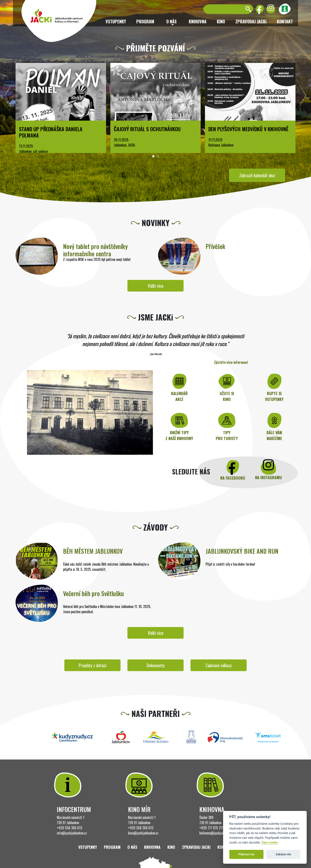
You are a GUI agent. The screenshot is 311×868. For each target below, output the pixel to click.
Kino (221, 21)
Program (145, 21)
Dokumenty (156, 665)
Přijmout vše (246, 854)
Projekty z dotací (93, 665)
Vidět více (156, 286)
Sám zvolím (270, 843)
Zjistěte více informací (231, 362)
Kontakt (285, 21)
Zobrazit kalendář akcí (257, 175)
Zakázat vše (283, 854)
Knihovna (198, 21)
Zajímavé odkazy (219, 665)
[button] (153, 156)
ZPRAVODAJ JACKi (251, 21)
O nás (132, 847)
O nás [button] (171, 21)
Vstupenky (116, 21)
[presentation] (8, 97)
